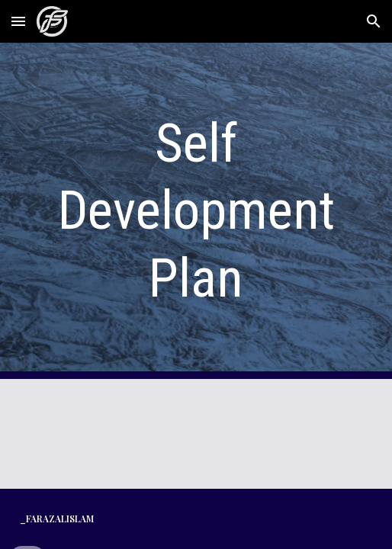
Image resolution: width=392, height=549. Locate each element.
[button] (18, 21)
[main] (196, 211)
